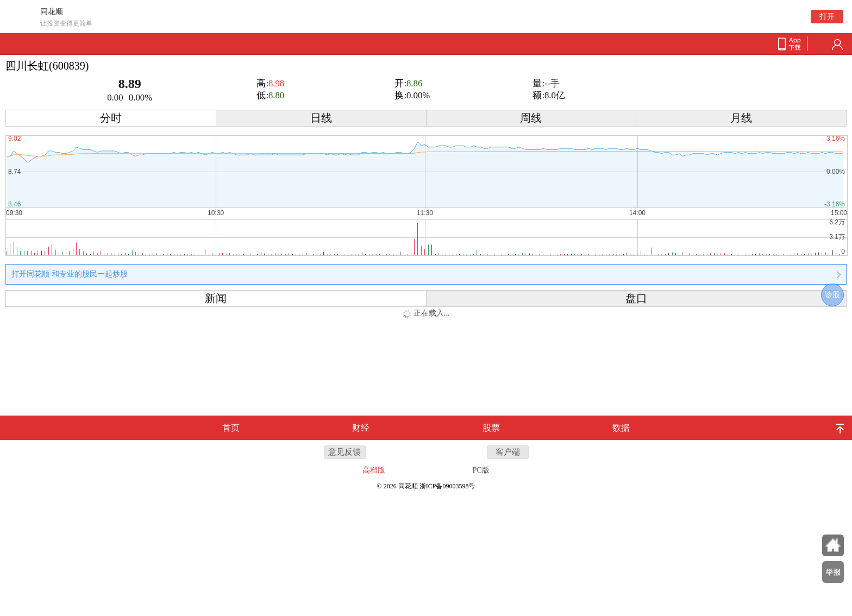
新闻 (216, 298)
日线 (321, 118)
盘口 (636, 298)
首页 (231, 428)
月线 (741, 118)
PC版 (481, 470)
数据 (621, 428)
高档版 (374, 470)
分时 (111, 118)
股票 (491, 428)
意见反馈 (344, 452)
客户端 (508, 452)
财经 (361, 428)
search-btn (820, 45)
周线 (531, 118)
